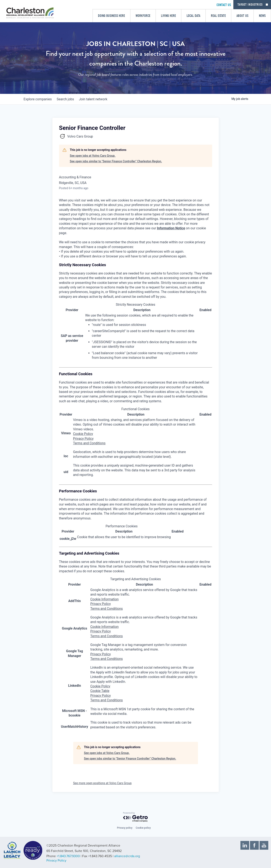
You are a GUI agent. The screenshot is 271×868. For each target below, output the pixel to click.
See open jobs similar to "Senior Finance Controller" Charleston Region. (116, 161)
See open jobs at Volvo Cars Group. (93, 156)
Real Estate (218, 16)
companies (39, 99)
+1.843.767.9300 (68, 856)
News (262, 16)
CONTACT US (224, 5)
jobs (68, 99)
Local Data (193, 16)
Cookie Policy (83, 434)
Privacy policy (125, 828)
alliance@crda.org (127, 856)
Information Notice (171, 228)
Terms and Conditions (89, 443)
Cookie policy (143, 828)
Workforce (143, 16)
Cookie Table (100, 691)
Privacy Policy (83, 439)
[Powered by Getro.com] (136, 817)
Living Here (168, 16)
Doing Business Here (111, 16)
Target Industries (250, 5)
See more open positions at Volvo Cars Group (102, 783)
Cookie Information (104, 599)
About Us (242, 16)
